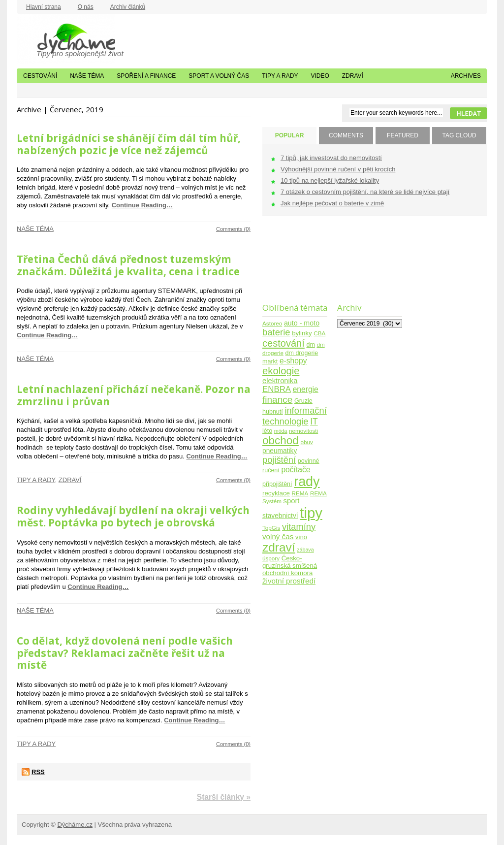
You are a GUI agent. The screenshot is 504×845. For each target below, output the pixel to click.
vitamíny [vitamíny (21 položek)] (299, 527)
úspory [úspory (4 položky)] (271, 558)
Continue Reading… (142, 205)
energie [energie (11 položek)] (306, 389)
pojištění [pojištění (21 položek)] (279, 460)
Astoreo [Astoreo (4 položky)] (272, 323)
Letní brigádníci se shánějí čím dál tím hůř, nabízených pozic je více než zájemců (129, 144)
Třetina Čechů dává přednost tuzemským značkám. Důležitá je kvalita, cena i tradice (128, 265)
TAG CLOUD (459, 135)
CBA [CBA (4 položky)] (319, 333)
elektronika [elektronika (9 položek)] (280, 381)
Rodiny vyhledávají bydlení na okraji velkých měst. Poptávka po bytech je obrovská (133, 516)
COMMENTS (346, 135)
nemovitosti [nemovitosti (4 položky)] (303, 431)
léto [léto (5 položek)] (267, 431)
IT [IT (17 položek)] (314, 422)
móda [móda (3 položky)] (281, 431)
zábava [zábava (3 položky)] (305, 550)
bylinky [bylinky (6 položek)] (302, 333)
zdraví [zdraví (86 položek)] (279, 547)
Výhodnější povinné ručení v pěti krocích (338, 169)
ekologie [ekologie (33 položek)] (281, 371)
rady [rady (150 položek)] (307, 482)
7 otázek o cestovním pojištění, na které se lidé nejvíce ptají (365, 192)
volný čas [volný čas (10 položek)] (278, 536)
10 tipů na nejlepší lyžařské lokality (330, 180)
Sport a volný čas (219, 76)
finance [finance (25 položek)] (277, 400)
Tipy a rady (280, 76)
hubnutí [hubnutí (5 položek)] (273, 412)
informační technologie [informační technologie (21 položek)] (295, 416)
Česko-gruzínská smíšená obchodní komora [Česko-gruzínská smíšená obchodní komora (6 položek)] (290, 566)
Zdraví (353, 76)
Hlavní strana (44, 7)
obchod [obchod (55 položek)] (281, 440)
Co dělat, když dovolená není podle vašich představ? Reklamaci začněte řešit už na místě (125, 653)
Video (320, 76)
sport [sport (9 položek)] (292, 501)
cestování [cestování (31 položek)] (283, 343)
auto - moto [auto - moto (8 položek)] (302, 323)
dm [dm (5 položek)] (310, 345)
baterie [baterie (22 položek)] (276, 332)
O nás (86, 7)
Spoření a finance (146, 76)
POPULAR (290, 135)
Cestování (40, 76)
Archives (466, 76)
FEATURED (403, 135)
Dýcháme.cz (66, 39)
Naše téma (87, 76)
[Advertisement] (293, 266)
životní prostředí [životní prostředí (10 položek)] (289, 581)
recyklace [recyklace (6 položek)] (276, 493)
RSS (38, 772)
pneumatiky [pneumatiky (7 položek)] (280, 451)
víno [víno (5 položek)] (301, 537)
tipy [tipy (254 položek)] (311, 513)
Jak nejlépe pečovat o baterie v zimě (332, 203)
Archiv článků (128, 7)
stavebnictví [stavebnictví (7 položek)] (280, 516)
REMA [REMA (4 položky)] (300, 493)
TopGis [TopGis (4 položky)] (271, 528)
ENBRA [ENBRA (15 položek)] (277, 389)
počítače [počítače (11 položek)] (296, 470)
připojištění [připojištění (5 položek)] (277, 484)
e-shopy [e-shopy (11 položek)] (293, 361)
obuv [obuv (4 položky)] (307, 442)
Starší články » (224, 797)
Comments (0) (233, 229)
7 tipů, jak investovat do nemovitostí (331, 158)
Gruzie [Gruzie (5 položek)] (303, 401)
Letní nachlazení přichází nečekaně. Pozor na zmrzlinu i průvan (134, 395)
